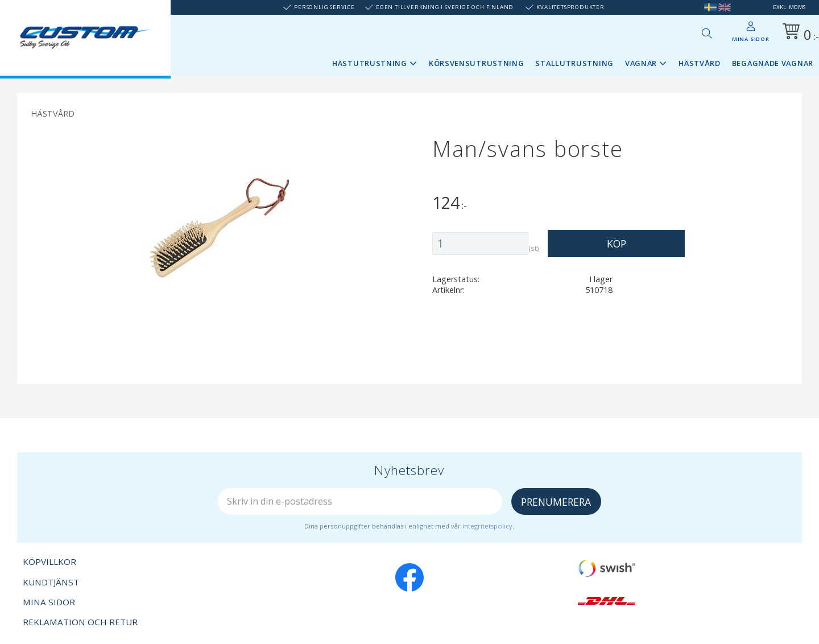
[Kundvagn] (799, 33)
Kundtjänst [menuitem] (51, 582)
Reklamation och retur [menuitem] (80, 622)
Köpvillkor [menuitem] (49, 562)
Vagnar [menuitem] (641, 63)
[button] (706, 33)
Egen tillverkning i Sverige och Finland (445, 7)
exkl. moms (789, 7)
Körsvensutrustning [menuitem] (477, 63)
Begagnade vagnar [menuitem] (773, 63)
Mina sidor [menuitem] (751, 39)
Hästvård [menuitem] (700, 63)
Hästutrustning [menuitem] (370, 63)
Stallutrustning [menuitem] (574, 63)
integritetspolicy (487, 526)
